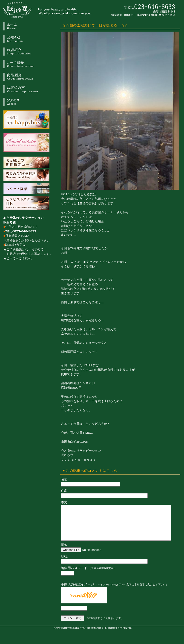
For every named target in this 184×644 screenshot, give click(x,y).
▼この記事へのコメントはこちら (90, 470)
